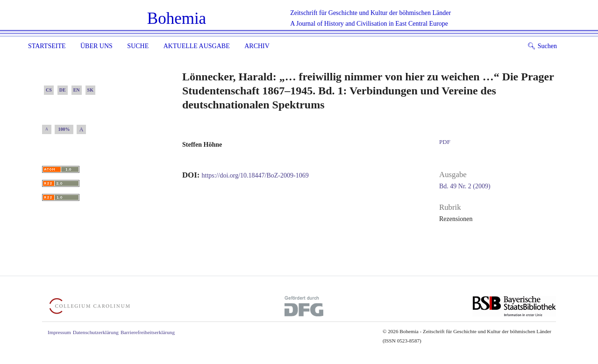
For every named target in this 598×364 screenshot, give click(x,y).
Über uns (96, 46)
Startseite (47, 46)
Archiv (257, 46)
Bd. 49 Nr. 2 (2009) (465, 186)
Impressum (59, 332)
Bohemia (177, 18)
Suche (138, 46)
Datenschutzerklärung (96, 332)
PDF (445, 142)
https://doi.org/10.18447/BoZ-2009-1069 (255, 175)
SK (90, 90)
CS (49, 90)
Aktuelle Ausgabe (197, 46)
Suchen (542, 46)
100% (64, 129)
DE (63, 90)
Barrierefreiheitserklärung (148, 332)
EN (77, 90)
